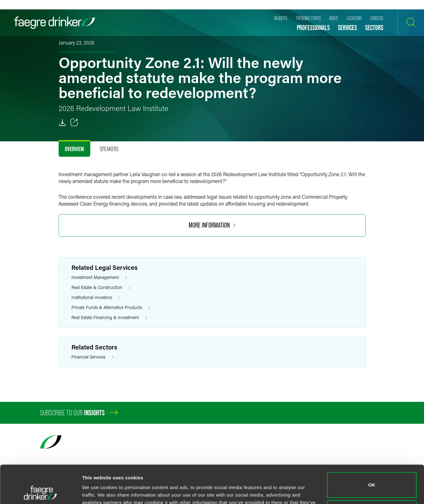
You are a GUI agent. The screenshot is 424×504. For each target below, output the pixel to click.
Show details (97, 492)
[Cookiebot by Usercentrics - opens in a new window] (41, 492)
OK (372, 449)
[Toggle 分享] (74, 123)
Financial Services (93, 357)
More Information (212, 225)
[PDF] (62, 123)
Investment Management (99, 278)
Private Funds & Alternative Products (111, 308)
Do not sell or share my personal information (372, 477)
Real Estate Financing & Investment (109, 318)
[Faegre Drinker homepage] (55, 23)
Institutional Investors (96, 298)
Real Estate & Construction (101, 288)
